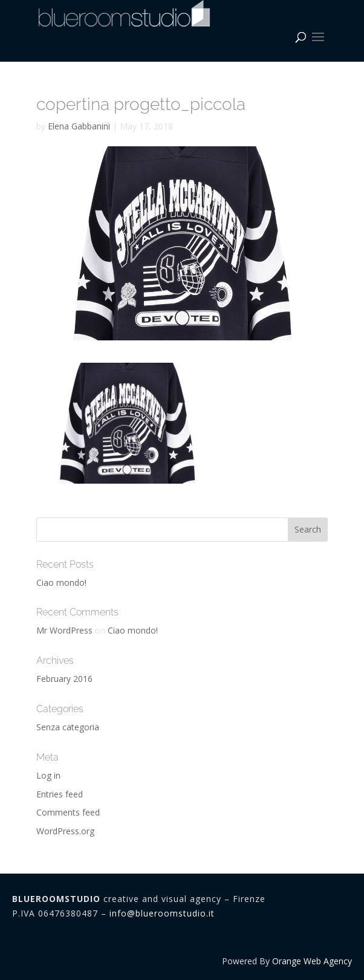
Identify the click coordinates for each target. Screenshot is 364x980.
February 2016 (64, 679)
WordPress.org (65, 831)
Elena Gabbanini (79, 126)
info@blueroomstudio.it (162, 913)
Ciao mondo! (61, 582)
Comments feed (68, 812)
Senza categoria (68, 727)
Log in (48, 775)
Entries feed (60, 794)
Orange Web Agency (312, 961)
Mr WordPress (64, 630)
